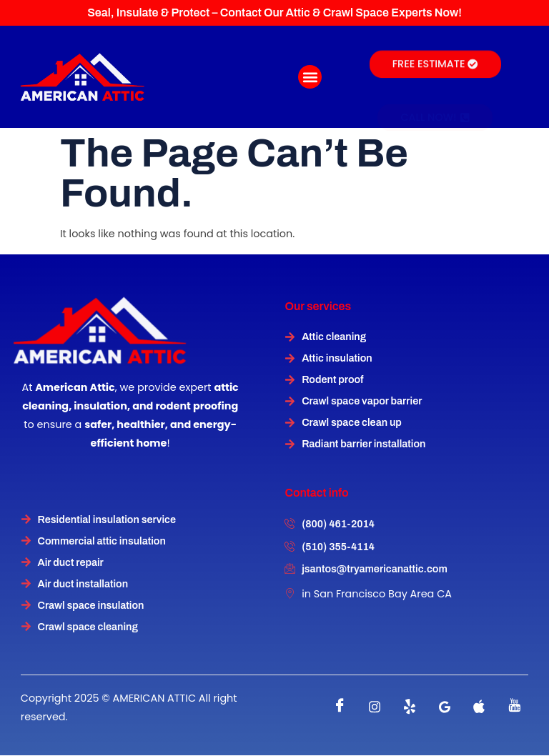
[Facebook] (340, 707)
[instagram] (375, 707)
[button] (310, 77)
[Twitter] (410, 707)
